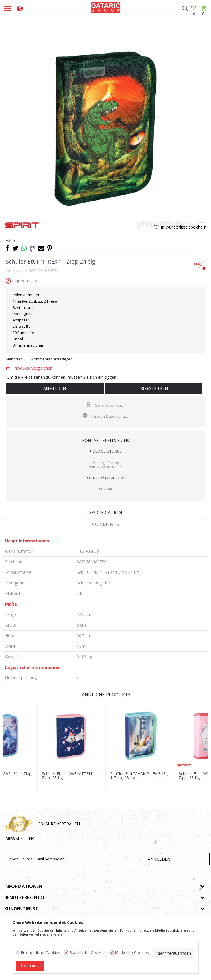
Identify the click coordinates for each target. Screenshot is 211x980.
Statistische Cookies (88, 953)
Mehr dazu (15, 359)
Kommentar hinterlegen (52, 359)
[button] (185, 9)
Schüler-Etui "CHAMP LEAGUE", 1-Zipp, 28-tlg (139, 776)
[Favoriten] (194, 8)
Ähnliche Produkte (106, 695)
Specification (105, 512)
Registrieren (154, 388)
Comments (106, 524)
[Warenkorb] (203, 14)
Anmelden (55, 388)
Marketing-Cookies (132, 953)
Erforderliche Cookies (41, 953)
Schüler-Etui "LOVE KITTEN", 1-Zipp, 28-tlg (71, 776)
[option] (105, 129)
